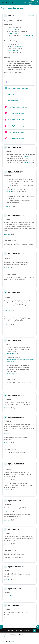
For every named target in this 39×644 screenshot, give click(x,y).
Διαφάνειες (27, 157)
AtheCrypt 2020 (9, 596)
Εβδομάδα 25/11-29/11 (16, 464)
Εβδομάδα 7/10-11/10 (16, 172)
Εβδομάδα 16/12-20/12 (16, 567)
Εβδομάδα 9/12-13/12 (16, 529)
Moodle (12, 642)
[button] (26, 3)
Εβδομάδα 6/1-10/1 (15, 589)
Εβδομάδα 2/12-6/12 (15, 501)
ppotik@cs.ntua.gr (27, 36)
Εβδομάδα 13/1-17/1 (15, 605)
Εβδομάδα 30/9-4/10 (15, 147)
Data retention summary (10, 637)
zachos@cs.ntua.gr (13, 30)
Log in (37, 2)
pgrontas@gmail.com (17, 46)
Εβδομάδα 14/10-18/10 (16, 215)
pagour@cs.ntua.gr (13, 34)
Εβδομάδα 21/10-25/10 (16, 253)
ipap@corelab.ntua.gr (14, 50)
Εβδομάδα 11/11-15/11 (16, 395)
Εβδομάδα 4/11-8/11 (15, 340)
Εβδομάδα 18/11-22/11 (16, 417)
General (11, 16)
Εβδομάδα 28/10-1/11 (16, 292)
